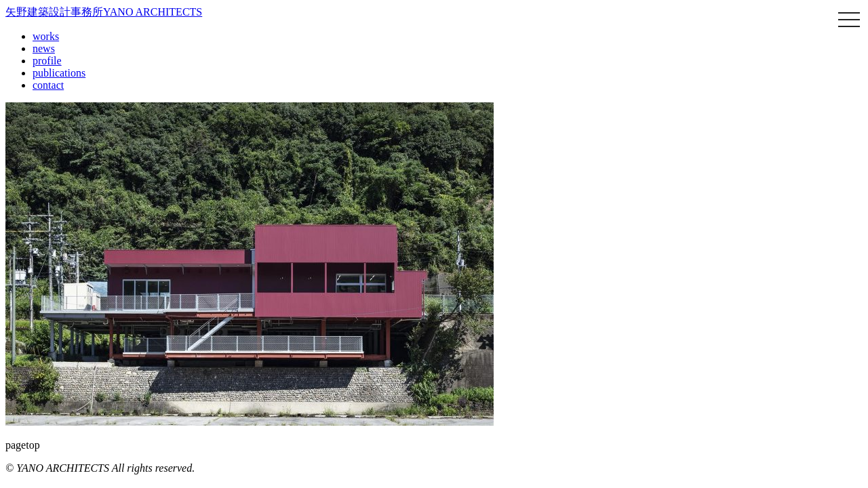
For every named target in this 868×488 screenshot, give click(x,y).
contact (48, 85)
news (44, 48)
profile (47, 61)
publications (59, 73)
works (46, 36)
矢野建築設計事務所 (104, 12)
